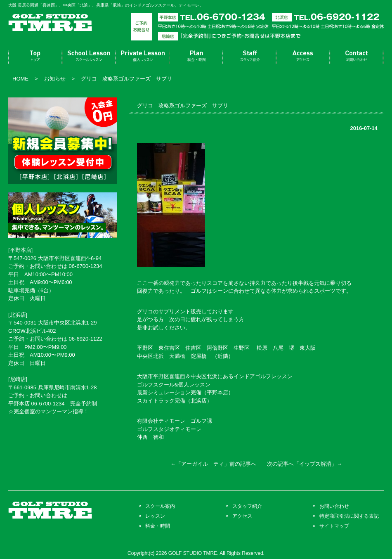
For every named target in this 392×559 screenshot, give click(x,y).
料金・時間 (196, 57)
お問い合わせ (357, 57)
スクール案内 (89, 57)
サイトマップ (334, 526)
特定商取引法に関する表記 (349, 516)
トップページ (35, 57)
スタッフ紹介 (250, 57)
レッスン (142, 57)
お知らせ (55, 79)
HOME (20, 79)
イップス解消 (315, 464)
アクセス (303, 57)
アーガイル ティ (203, 464)
